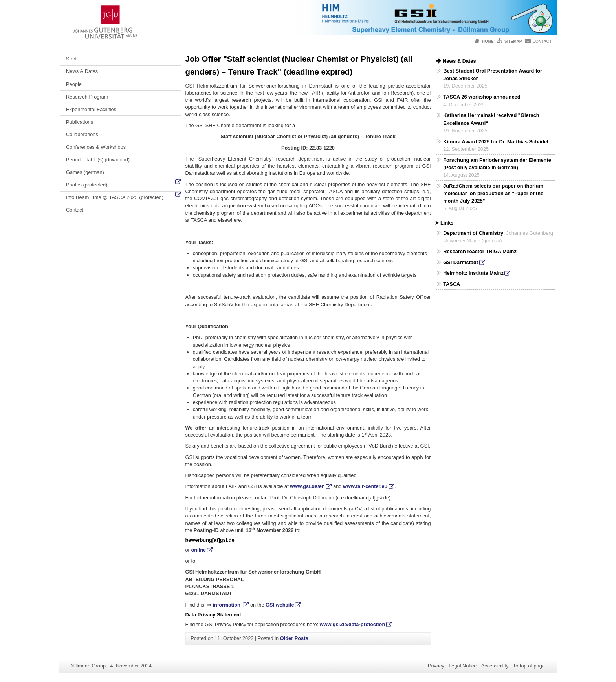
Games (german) (85, 172)
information (227, 605)
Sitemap (513, 41)
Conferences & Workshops (96, 147)
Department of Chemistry (473, 233)
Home (488, 41)
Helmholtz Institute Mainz (473, 273)
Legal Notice (463, 666)
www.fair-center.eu (365, 486)
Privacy (436, 666)
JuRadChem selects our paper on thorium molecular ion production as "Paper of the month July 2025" (493, 193)
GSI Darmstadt (461, 262)
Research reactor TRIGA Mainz (480, 251)
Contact (542, 41)
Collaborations (82, 134)
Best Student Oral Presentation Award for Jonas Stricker (493, 75)
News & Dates (82, 71)
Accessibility (495, 666)
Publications (80, 122)
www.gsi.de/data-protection (353, 624)
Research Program (87, 97)
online (198, 550)
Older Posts (294, 638)
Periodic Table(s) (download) (98, 160)
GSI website (280, 605)
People (74, 84)
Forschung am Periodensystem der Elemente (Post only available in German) (497, 164)
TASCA (452, 284)
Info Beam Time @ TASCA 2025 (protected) (115, 197)
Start (71, 59)
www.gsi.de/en (307, 486)
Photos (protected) (87, 185)
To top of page (529, 666)
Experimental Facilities (91, 109)
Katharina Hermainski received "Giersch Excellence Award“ (491, 119)
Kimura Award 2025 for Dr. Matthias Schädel (496, 142)
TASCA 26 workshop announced (482, 97)
